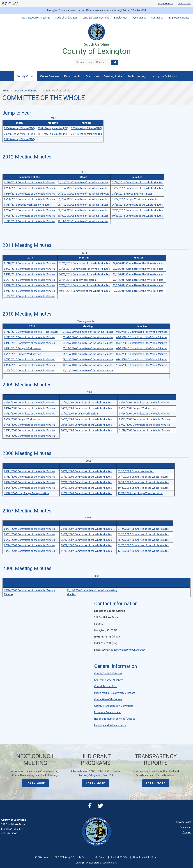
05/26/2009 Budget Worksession (23, 419)
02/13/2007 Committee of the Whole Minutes (88, 523)
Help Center (99, 857)
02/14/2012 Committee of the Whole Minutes (137, 182)
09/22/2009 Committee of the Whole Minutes (144, 425)
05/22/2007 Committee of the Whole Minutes (29, 540)
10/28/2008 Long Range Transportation (26, 493)
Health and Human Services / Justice (115, 719)
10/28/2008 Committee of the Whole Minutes (143, 488)
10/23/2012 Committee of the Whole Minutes (137, 216)
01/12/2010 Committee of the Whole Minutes (31, 332)
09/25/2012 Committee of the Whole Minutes (29, 216)
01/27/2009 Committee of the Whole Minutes (88, 397)
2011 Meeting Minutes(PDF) (87, 134)
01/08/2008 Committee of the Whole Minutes (31, 466)
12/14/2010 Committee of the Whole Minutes (88, 370)
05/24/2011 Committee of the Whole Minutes (29, 280)
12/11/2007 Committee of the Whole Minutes (143, 551)
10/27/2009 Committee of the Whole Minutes (86, 430)
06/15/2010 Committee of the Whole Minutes (88, 354)
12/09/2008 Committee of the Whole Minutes (86, 493)
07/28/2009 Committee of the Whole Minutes (29, 425)
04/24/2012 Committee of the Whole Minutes (83, 194)
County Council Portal (26, 91)
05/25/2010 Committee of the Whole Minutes (142, 348)
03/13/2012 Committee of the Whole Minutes (83, 188)
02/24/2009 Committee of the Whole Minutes (29, 403)
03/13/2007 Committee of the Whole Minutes (145, 523)
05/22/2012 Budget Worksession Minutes (135, 199)
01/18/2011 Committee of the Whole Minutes (29, 263)
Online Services (166, 4)
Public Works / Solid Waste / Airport (114, 693)
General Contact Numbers (109, 680)
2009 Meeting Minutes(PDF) (19, 134)
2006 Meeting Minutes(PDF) (19, 128)
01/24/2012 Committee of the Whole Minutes (83, 182)
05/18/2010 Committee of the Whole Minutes (88, 348)
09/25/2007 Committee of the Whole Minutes (143, 545)
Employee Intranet (179, 18)
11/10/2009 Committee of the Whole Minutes (144, 430)
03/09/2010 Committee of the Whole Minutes (88, 337)
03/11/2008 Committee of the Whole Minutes (29, 471)
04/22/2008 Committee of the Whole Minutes (86, 471)
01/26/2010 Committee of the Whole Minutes (88, 332)
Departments (72, 76)
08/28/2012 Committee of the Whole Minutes (83, 210)
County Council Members (108, 673)
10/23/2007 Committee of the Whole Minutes (29, 551)
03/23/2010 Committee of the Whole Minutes (142, 337)
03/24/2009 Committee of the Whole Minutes (144, 403)
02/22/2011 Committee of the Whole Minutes (29, 269)
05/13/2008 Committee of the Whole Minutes (29, 477)
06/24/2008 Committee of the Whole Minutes (29, 482)
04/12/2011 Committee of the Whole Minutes (29, 274)
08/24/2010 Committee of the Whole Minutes (88, 359)
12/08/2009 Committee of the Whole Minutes (29, 436)
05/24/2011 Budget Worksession (77, 280)
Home (6, 91)
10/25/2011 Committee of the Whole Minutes (138, 291)
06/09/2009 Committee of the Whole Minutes (86, 419)
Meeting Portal (113, 76)
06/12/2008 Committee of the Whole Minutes (143, 477)
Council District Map (106, 686)
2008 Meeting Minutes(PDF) (87, 128)
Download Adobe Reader (146, 857)
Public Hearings (137, 76)
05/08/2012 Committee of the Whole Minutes (29, 199)
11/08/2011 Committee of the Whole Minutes (29, 296)
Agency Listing (184, 4)
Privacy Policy (184, 822)
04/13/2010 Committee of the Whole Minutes (29, 343)
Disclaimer (186, 827)
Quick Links (140, 18)
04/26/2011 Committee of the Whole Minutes (84, 274)
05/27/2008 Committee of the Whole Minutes (86, 477)
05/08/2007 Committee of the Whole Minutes (86, 534)
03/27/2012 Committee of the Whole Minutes (137, 188)
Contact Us (157, 18)
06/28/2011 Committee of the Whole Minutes (29, 285)
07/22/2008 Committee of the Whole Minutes (86, 482)
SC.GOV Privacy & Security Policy (71, 857)
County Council (26, 76)
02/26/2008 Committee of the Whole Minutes (145, 466)
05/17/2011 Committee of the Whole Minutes (138, 274)
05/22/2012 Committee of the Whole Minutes (83, 199)
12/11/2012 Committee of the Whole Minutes (83, 221)
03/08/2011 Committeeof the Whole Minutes (84, 269)
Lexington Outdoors (164, 76)
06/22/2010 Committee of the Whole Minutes (142, 354)
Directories (92, 76)
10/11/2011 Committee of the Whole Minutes (84, 291)
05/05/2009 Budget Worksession (138, 408)
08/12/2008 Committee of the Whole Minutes (143, 482)
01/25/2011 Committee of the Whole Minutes (84, 263)
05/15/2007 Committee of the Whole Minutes (143, 534)
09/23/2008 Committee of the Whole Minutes (86, 488)
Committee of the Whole (108, 699)
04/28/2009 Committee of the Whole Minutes (86, 408)
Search (115, 62)
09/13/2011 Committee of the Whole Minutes (29, 291)
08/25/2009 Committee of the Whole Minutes (86, 425)
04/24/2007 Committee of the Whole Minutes (143, 529)
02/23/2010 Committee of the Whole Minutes (29, 337)
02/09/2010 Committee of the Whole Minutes (142, 332)
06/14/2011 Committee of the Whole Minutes (138, 280)
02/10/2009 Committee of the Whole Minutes (146, 397)
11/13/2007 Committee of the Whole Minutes (86, 551)
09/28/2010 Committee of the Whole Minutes (29, 365)
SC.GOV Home (42, 857)
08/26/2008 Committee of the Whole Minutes (29, 488)
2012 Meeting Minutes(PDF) (19, 139)
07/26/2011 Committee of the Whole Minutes (84, 285)
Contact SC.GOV (119, 857)
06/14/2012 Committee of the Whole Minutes (83, 205)
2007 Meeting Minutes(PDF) (53, 128)
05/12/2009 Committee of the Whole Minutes (29, 414)
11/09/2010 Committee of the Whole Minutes (29, 370)
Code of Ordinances (66, 18)
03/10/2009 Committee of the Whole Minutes (86, 403)
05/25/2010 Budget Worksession (23, 354)
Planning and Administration (110, 725)
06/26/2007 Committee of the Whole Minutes (143, 540)
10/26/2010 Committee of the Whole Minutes (142, 365)
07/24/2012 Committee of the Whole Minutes (29, 210)
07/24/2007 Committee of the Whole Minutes (29, 545)
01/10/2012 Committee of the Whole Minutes (29, 182)
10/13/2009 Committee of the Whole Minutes (29, 430)
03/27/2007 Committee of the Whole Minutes (29, 529)
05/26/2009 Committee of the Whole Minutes (144, 414)
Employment (121, 18)
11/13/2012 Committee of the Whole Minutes (29, 221)
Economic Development (107, 712)
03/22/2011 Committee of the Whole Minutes (138, 269)
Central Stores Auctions (96, 18)
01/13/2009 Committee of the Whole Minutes (31, 397)
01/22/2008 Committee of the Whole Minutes (88, 466)
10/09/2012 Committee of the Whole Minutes (83, 216)
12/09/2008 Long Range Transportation (140, 493)
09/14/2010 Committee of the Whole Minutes (142, 359)
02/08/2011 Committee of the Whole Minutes (138, 263)
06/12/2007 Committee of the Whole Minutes (86, 540)
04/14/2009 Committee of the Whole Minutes (29, 408)
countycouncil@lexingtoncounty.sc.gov (123, 650)
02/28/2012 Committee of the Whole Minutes (29, 188)
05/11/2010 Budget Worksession (23, 348)
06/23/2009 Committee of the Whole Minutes (144, 419)
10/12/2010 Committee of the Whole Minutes (88, 365)
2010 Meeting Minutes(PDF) (53, 134)
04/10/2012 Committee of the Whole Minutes (29, 194)
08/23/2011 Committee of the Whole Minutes (138, 285)
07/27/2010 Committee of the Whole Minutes (29, 359)
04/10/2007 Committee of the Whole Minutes (86, 529)
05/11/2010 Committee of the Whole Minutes (142, 343)
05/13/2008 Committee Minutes (136, 471)
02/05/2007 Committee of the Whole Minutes (31, 523)
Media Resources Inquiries (35, 18)
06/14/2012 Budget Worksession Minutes (27, 205)
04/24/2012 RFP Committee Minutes (132, 194)
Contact (187, 832)
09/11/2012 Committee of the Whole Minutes (137, 210)
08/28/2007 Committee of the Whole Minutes (86, 545)
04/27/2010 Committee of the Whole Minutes (88, 343)
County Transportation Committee (114, 706)
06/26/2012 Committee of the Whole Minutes (137, 205)
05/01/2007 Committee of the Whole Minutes (29, 534)
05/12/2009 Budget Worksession (79, 414)
